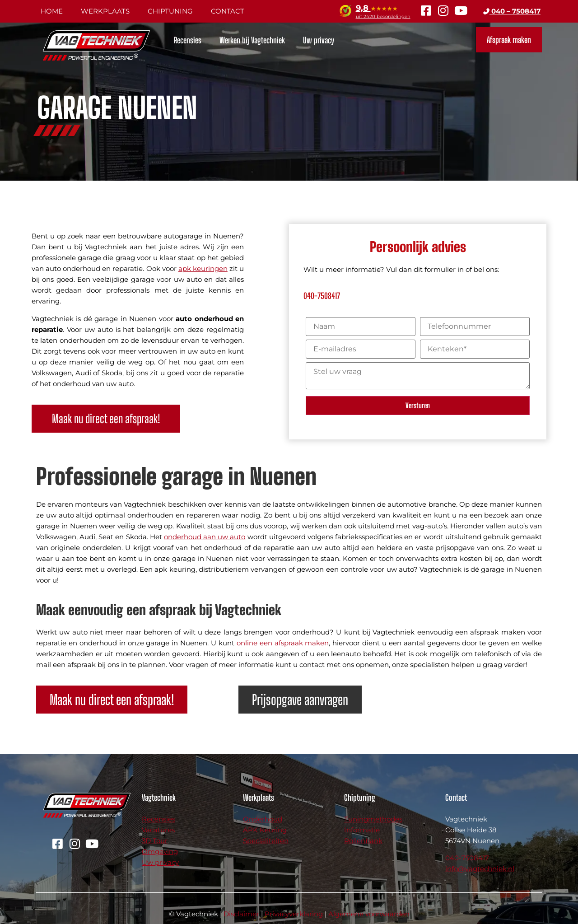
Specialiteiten (266, 841)
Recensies (188, 40)
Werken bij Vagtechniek (252, 40)
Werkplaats (105, 11)
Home (52, 11)
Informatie (362, 830)
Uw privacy (319, 40)
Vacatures (158, 830)
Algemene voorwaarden (369, 914)
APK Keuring (265, 830)
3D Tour (155, 841)
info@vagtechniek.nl (480, 869)
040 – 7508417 (512, 11)
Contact (228, 11)
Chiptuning (170, 11)
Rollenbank (363, 841)
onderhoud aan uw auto (205, 537)
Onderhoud (263, 819)
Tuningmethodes (373, 819)
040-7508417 (467, 858)
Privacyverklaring (294, 914)
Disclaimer (241, 914)
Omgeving (160, 852)
